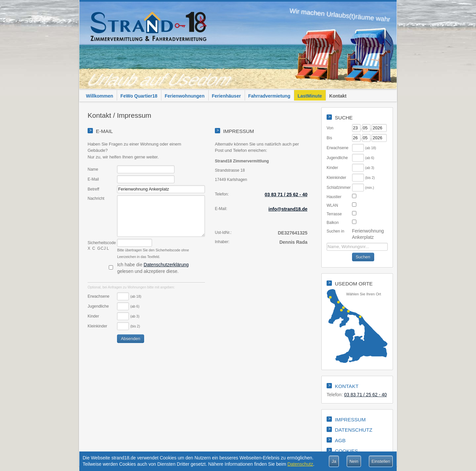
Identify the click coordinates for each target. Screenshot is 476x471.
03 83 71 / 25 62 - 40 (286, 194)
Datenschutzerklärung (166, 265)
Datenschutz (300, 464)
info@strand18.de (288, 209)
